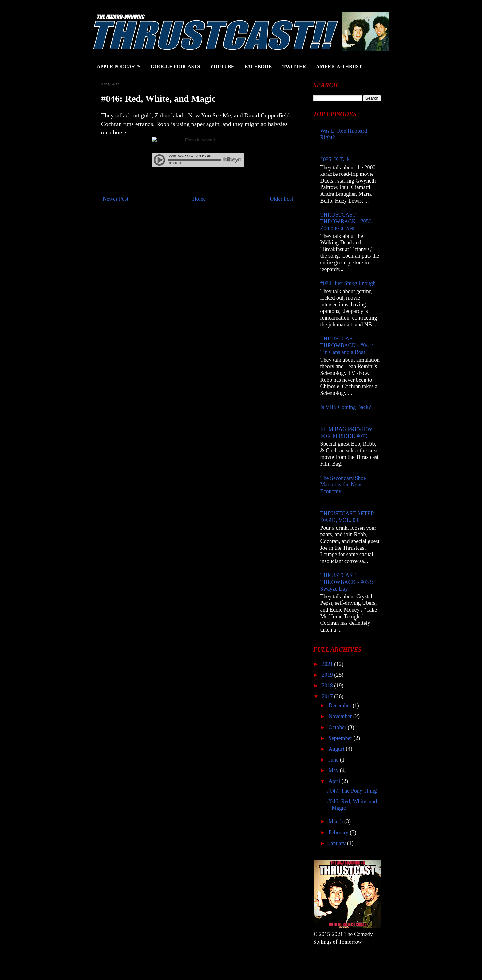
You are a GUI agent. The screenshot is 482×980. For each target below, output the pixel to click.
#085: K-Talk (335, 159)
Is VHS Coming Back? (346, 407)
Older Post (282, 199)
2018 (328, 686)
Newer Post (116, 199)
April (335, 781)
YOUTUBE (222, 67)
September (341, 738)
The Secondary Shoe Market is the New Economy (343, 485)
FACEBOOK (258, 67)
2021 (328, 664)
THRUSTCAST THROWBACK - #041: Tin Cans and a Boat (347, 345)
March (336, 821)
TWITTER (294, 67)
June (334, 760)
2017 (328, 696)
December (340, 706)
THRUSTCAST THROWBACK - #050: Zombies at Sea (347, 221)
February (339, 832)
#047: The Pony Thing (352, 791)
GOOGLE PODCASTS (175, 67)
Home (199, 199)
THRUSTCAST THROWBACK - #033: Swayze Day (347, 582)
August (337, 749)
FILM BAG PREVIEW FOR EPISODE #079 (346, 433)
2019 (328, 675)
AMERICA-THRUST (339, 67)
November (341, 716)
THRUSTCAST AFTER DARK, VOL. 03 (347, 517)
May (334, 770)
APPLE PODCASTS (119, 67)
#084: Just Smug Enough (348, 283)
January (338, 843)
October (338, 727)
